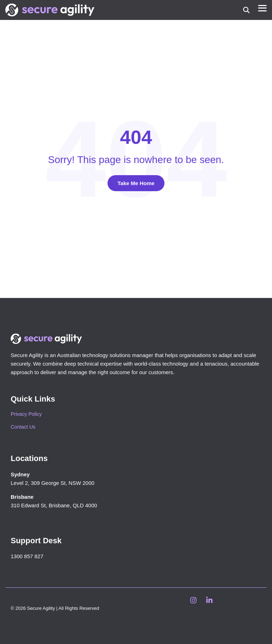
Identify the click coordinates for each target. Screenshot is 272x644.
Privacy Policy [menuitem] (26, 414)
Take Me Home (136, 183)
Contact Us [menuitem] (23, 427)
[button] (262, 8)
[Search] (246, 10)
